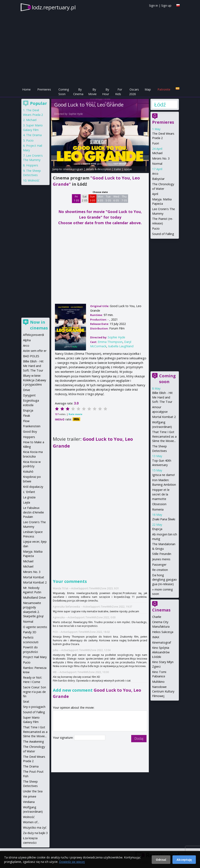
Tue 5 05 (108, 199)
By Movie (92, 92)
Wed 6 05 (116, 199)
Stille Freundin (162, 554)
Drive (27, 390)
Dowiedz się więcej (72, 862)
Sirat (26, 702)
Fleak (27, 416)
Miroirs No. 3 (161, 158)
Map (148, 89)
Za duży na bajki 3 (35, 833)
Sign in (153, 5)
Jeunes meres (161, 559)
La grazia (29, 497)
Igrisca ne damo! (163, 475)
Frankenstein (32, 426)
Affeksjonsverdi (33, 335)
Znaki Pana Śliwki (164, 519)
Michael (157, 153)
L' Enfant (29, 492)
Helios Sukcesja (163, 632)
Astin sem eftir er (35, 351)
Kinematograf (162, 642)
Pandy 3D (30, 632)
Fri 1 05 (76, 199)
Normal (157, 164)
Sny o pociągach (34, 707)
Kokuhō (28, 472)
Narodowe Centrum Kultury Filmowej (163, 691)
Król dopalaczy (33, 487)
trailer (118, 169)
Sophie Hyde (76, 114)
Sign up (166, 5)
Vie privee (30, 796)
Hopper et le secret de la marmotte (161, 494)
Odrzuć (161, 860)
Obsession (159, 504)
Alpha (27, 340)
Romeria (158, 509)
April (155, 194)
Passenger (159, 565)
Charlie (157, 617)
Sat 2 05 (85, 199)
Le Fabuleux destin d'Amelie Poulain (33, 512)
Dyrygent (29, 395)
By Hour (106, 92)
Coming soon (167, 379)
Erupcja (157, 529)
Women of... (31, 822)
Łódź (160, 104)
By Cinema (78, 92)
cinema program (73, 169)
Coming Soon (64, 92)
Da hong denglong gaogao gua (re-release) (164, 580)
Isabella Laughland (121, 346)
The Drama (34, 135)
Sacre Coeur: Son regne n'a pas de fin (35, 692)
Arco (155, 174)
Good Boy (30, 432)
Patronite (164, 89)
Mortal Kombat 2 (164, 417)
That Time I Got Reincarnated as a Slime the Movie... (164, 436)
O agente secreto (35, 627)
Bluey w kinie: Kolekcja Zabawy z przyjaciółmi (35, 380)
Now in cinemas (39, 325)
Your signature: (64, 738)
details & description (99, 169)
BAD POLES (31, 356)
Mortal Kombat (34, 577)
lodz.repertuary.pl (54, 7)
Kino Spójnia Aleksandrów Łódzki (161, 652)
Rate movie (75, 414)
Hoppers (32, 165)
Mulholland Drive (34, 597)
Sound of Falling (163, 234)
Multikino (158, 682)
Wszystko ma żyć (35, 827)
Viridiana (29, 802)
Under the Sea (33, 791)
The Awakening (33, 741)
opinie (128, 169)
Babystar (158, 179)
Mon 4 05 (100, 199)
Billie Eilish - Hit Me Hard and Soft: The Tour (162, 397)
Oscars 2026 (134, 92)
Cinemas (161, 610)
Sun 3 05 (93, 199)
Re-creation (160, 570)
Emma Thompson (110, 342)
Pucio (156, 228)
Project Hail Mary (35, 657)
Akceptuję (184, 860)
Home (26, 89)
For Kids (119, 92)
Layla (27, 502)
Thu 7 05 (124, 199)
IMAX (156, 637)
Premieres (44, 89)
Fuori (156, 143)
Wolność (34, 180)
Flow (26, 421)
